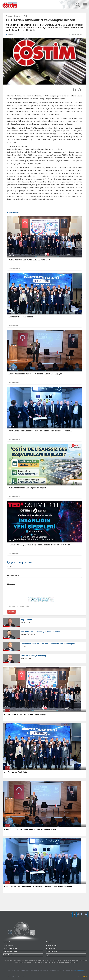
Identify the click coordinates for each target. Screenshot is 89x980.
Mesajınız (11, 584)
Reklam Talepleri (8, 955)
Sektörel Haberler (51, 952)
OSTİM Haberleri (51, 948)
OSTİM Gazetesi (8, 945)
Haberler (17, 16)
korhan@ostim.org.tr (79, 971)
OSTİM (25, 16)
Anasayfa (9, 16)
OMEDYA (85, 977)
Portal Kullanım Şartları (10, 952)
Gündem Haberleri (52, 945)
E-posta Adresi (14, 575)
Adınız (10, 567)
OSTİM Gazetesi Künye (10, 948)
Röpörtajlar (49, 955)
